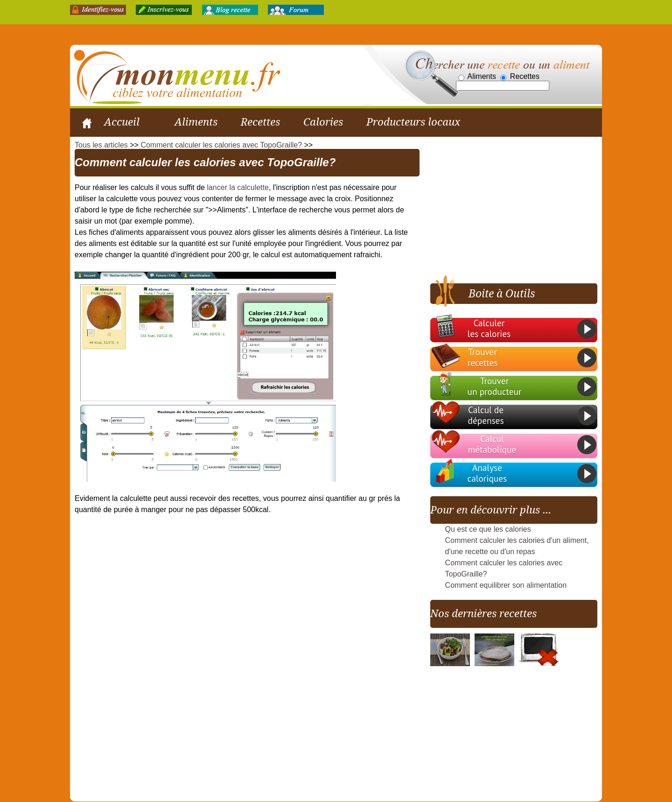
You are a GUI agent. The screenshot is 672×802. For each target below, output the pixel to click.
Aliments (196, 122)
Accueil (122, 122)
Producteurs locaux (413, 122)
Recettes (260, 122)
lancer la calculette (238, 187)
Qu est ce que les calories (488, 529)
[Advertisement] (509, 207)
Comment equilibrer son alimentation (506, 585)
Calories (323, 122)
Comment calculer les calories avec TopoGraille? (221, 145)
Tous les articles (101, 145)
